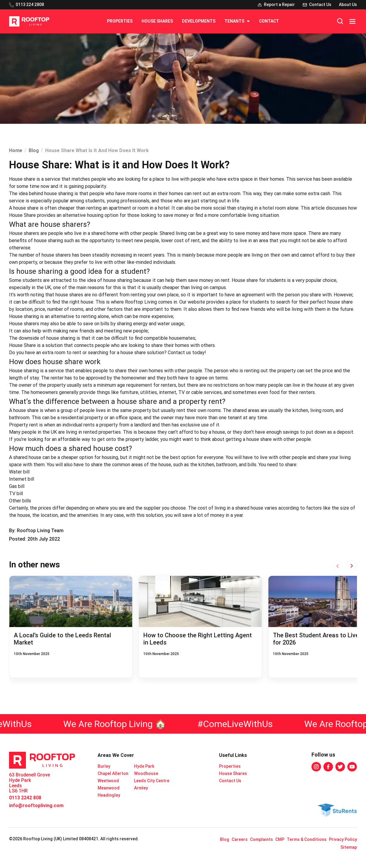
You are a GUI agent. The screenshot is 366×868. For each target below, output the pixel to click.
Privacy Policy (343, 839)
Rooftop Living (141, 302)
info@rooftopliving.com (36, 806)
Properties (120, 21)
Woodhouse (146, 773)
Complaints (261, 839)
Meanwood (109, 788)
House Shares (157, 21)
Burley (104, 766)
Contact (269, 21)
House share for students (259, 280)
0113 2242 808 (25, 798)
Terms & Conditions (307, 839)
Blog (34, 150)
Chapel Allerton (113, 773)
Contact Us (230, 781)
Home (16, 150)
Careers (240, 839)
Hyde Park (144, 766)
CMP (280, 839)
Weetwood (108, 781)
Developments (199, 21)
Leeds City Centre (152, 781)
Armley (141, 788)
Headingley (109, 795)
